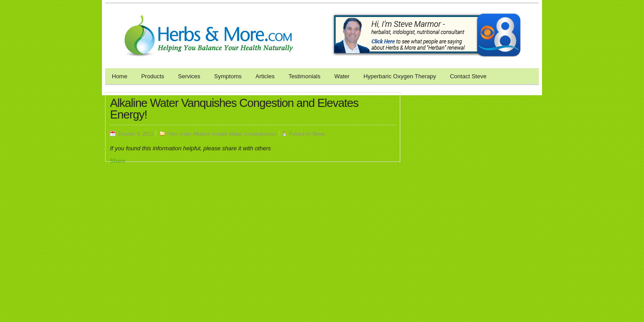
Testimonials (305, 76)
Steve (318, 134)
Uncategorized (260, 134)
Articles (265, 76)
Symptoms (228, 76)
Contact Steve (468, 76)
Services (189, 76)
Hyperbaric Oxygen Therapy (400, 76)
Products (153, 76)
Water (342, 76)
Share (118, 161)
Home (120, 76)
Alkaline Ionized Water (217, 134)
